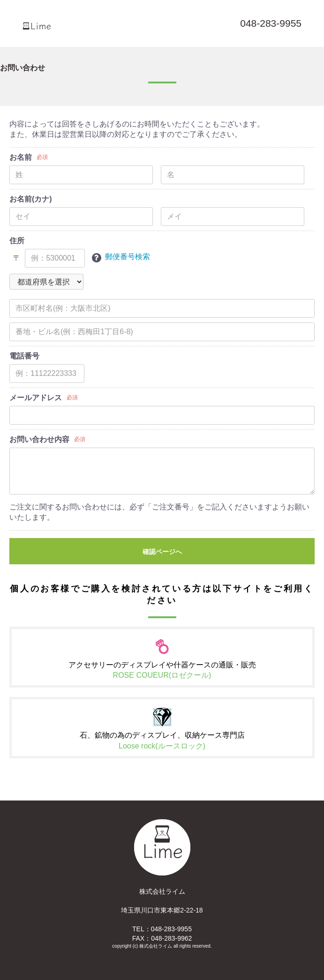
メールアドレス (36, 398)
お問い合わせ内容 (39, 439)
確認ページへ (162, 552)
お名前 (21, 157)
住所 (17, 241)
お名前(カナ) (31, 199)
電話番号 (24, 356)
